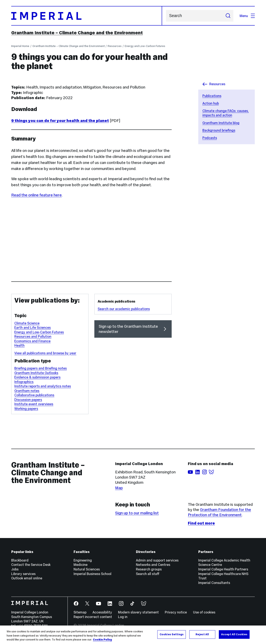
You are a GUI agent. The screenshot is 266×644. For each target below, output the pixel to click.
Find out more (201, 523)
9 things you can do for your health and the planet (60, 121)
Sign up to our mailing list (137, 513)
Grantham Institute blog (221, 123)
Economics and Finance (32, 341)
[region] (133, 635)
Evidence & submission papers (37, 377)
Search (166, 16)
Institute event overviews (34, 404)
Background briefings (219, 130)
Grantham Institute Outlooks (36, 373)
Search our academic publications (124, 309)
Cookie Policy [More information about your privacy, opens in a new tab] (102, 640)
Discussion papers (28, 400)
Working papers (26, 409)
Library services (23, 574)
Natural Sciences (87, 569)
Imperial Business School (92, 574)
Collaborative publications (34, 395)
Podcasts (210, 138)
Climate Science (27, 323)
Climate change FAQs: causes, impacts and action (226, 113)
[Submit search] (228, 16)
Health (19, 345)
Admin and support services (157, 560)
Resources (115, 46)
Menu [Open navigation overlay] (247, 16)
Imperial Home (20, 46)
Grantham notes (27, 391)
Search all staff (148, 574)
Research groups (149, 569)
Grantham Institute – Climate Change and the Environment (77, 33)
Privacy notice (176, 612)
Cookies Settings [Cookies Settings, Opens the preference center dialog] (172, 634)
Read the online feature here (36, 195)
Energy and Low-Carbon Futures (145, 46)
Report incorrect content (93, 617)
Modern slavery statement (138, 612)
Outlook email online (27, 578)
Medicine (81, 565)
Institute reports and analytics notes (43, 386)
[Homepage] (87, 16)
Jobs (15, 569)
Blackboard (20, 560)
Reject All (202, 634)
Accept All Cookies (234, 634)
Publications (212, 96)
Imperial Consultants (214, 583)
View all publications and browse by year (45, 353)
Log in (123, 617)
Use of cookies (204, 612)
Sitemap (80, 612)
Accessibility (102, 612)
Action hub (211, 103)
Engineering (83, 560)
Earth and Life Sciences (33, 328)
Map (119, 488)
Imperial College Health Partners (223, 569)
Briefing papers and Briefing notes (41, 368)
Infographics (24, 382)
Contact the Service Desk (31, 565)
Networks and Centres (153, 565)
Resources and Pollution (33, 336)
